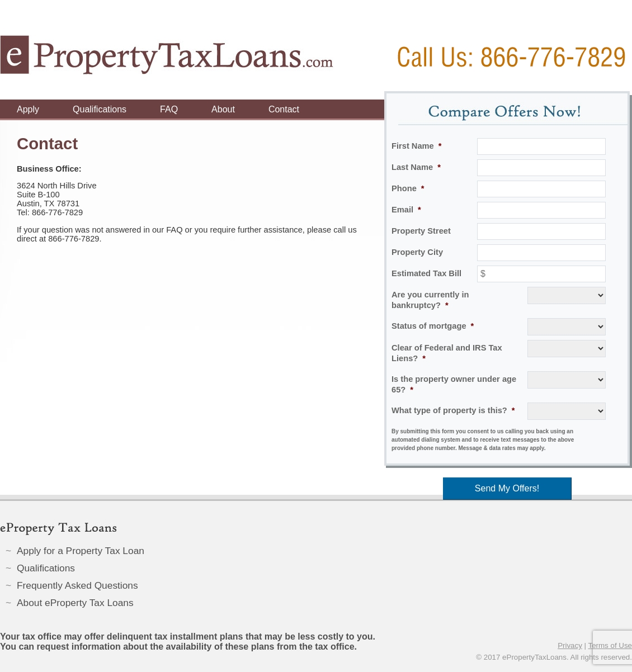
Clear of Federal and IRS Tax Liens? (447, 353)
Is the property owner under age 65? (454, 384)
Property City (417, 252)
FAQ (169, 109)
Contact (284, 109)
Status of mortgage (433, 326)
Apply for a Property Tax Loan (81, 551)
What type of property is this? (453, 410)
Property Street (421, 231)
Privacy (570, 645)
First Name (416, 146)
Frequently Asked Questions (77, 585)
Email (406, 210)
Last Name (416, 167)
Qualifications (100, 109)
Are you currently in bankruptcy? (430, 300)
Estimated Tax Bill (426, 273)
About (223, 109)
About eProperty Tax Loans (75, 603)
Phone (408, 188)
